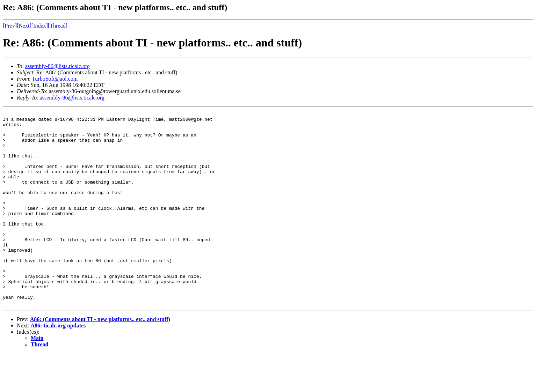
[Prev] (10, 26)
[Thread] (58, 26)
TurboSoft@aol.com (55, 79)
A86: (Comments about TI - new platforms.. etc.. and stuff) (100, 358)
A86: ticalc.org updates (58, 364)
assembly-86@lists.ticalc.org (57, 66)
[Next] (24, 26)
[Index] (40, 26)
